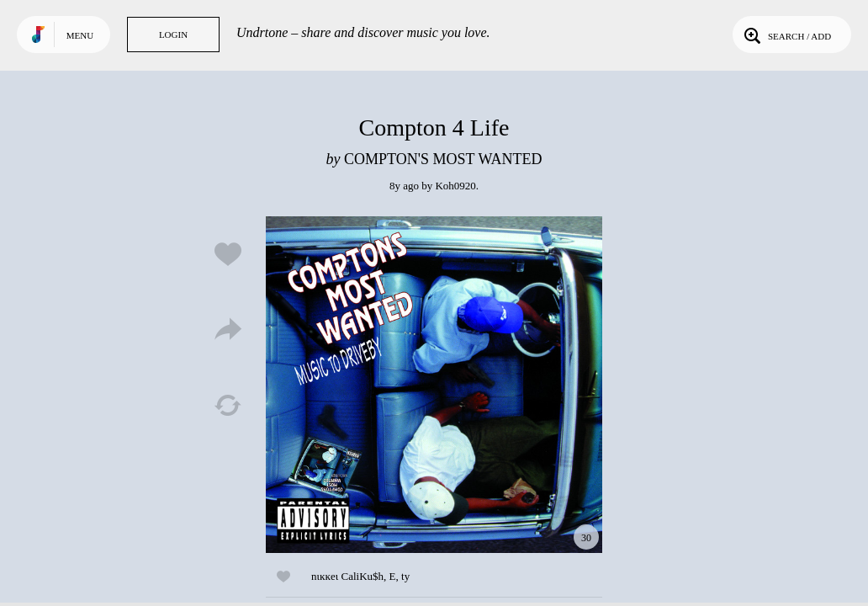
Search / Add (786, 35)
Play (434, 385)
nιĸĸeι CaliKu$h (347, 576)
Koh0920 (455, 186)
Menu (80, 35)
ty (405, 576)
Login (173, 35)
